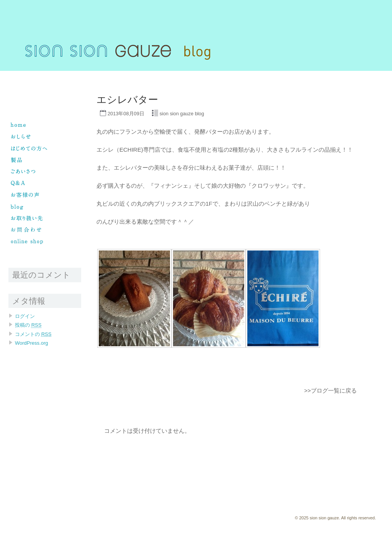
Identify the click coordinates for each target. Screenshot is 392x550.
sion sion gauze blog (182, 114)
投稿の (28, 325)
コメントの (33, 334)
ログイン (25, 316)
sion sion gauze (24, 74)
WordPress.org (31, 343)
